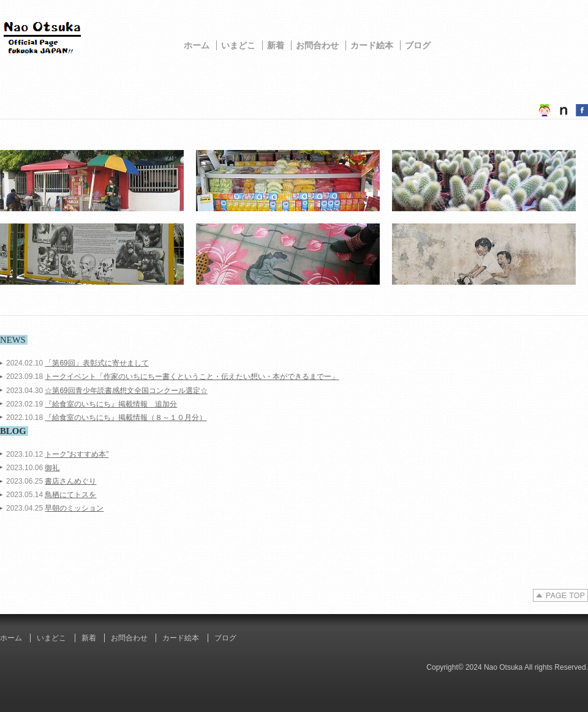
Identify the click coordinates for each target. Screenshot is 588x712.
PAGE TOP (560, 595)
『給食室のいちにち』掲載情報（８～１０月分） (126, 418)
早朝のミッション (74, 508)
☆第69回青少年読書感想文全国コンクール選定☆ (126, 391)
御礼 (52, 468)
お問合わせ (317, 45)
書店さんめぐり (70, 481)
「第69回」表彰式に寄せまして (96, 363)
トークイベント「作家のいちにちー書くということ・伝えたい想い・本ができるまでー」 (192, 377)
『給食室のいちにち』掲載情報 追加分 (111, 404)
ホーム (197, 45)
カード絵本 (372, 45)
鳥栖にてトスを (70, 495)
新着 (276, 45)
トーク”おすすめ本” (77, 454)
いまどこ (238, 45)
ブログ (418, 45)
